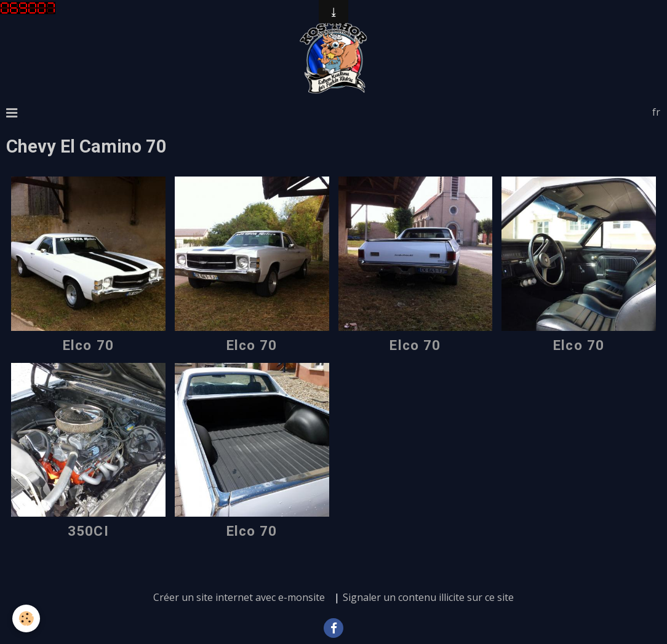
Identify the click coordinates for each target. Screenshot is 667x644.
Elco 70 (88, 345)
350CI (88, 531)
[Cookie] (26, 618)
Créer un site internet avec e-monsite (239, 597)
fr (656, 112)
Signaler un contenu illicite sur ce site (428, 597)
